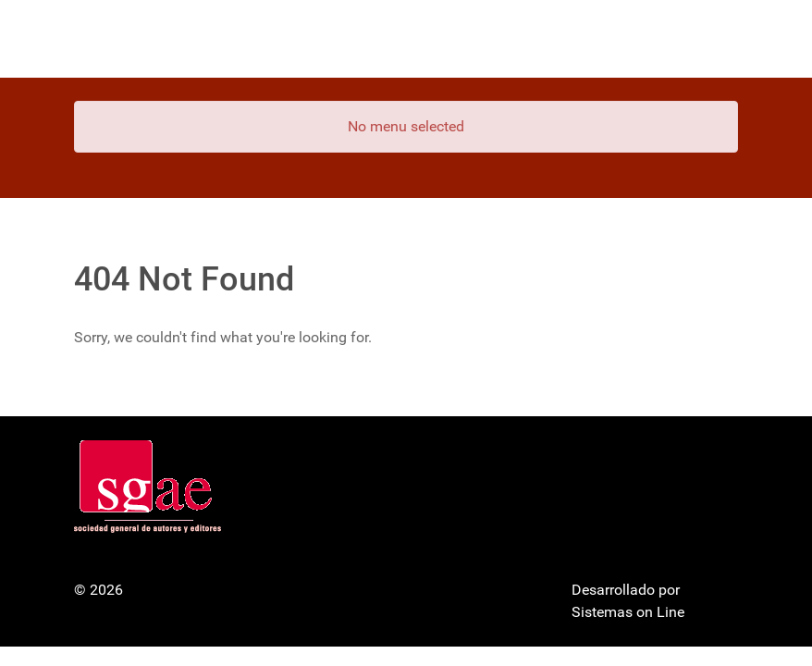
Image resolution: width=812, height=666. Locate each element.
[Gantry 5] (143, 39)
